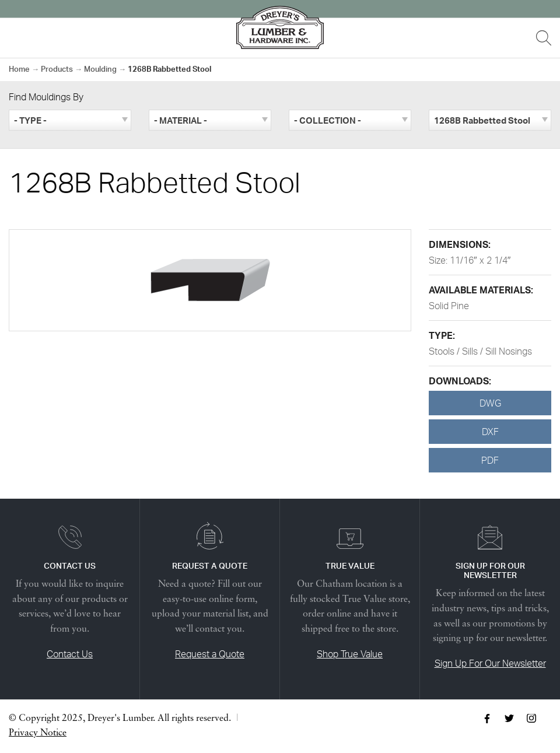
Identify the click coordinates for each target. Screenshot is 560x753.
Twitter (509, 719)
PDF (490, 460)
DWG (490, 403)
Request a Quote (210, 654)
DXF (490, 432)
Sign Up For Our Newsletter (490, 663)
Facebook (487, 719)
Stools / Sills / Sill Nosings (480, 351)
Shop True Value (350, 654)
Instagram (531, 719)
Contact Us (70, 654)
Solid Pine (449, 306)
